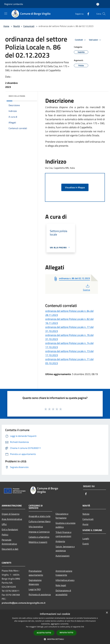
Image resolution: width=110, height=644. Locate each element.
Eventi (86, 544)
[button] (55, 639)
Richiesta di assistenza (40, 594)
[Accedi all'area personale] (98, 4)
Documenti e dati (10, 549)
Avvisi (85, 524)
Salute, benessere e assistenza (65, 549)
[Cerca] (104, 14)
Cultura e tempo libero (40, 521)
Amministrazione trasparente (64, 573)
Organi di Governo (11, 514)
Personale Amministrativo (9, 542)
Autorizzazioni (63, 556)
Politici (5, 535)
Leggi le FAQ (35, 589)
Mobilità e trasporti (38, 542)
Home (6, 26)
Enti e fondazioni (10, 529)
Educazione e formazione (62, 516)
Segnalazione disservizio (35, 582)
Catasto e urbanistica (39, 537)
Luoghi (86, 538)
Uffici (4, 524)
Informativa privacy (65, 580)
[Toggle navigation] (6, 13)
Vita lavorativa (36, 527)
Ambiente (60, 541)
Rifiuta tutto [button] (67, 633)
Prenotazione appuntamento (36, 573)
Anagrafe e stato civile (40, 516)
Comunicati (29, 26)
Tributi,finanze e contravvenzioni (63, 534)
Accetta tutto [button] (44, 633)
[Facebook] (87, 14)
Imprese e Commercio (39, 532)
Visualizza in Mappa (75, 187)
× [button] (107, 613)
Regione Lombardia (14, 4)
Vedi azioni (95, 40)
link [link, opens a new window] (83, 627)
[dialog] (55, 627)
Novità (17, 26)
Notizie (86, 514)
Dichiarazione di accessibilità (63, 592)
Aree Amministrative (12, 519)
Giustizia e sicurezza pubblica (65, 525)
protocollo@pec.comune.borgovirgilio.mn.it (24, 603)
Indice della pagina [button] (17, 96)
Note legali (61, 585)
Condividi (81, 40)
